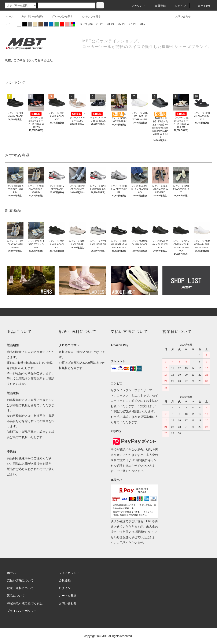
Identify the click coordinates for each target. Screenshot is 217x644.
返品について (16, 596)
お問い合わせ (180, 16)
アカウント (136, 6)
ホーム (10, 16)
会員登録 (158, 6)
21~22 (99, 24)
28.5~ (143, 24)
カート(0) (201, 6)
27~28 (133, 24)
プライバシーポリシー (22, 611)
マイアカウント (69, 573)
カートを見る (68, 596)
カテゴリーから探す (30, 16)
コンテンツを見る (88, 16)
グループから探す (60, 16)
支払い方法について (20, 580)
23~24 (111, 24)
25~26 (122, 24)
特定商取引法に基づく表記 (25, 603)
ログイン (178, 6)
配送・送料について (20, 588)
